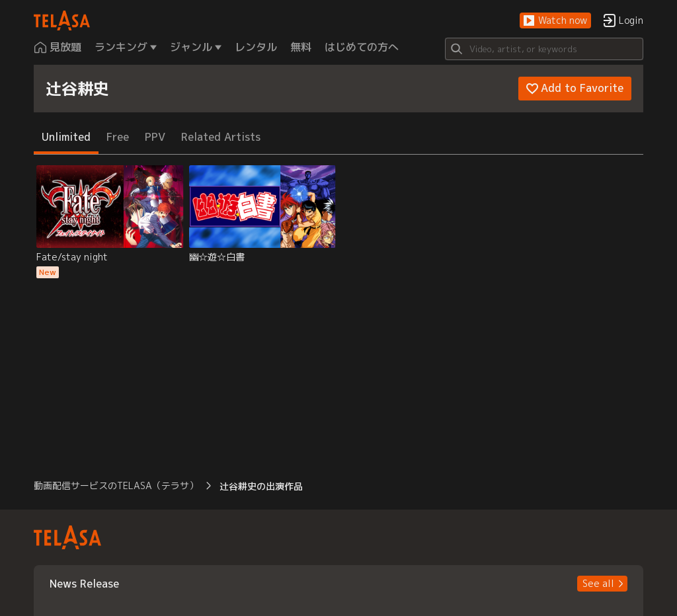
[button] (555, 21)
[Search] (544, 49)
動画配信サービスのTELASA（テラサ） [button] (116, 485)
